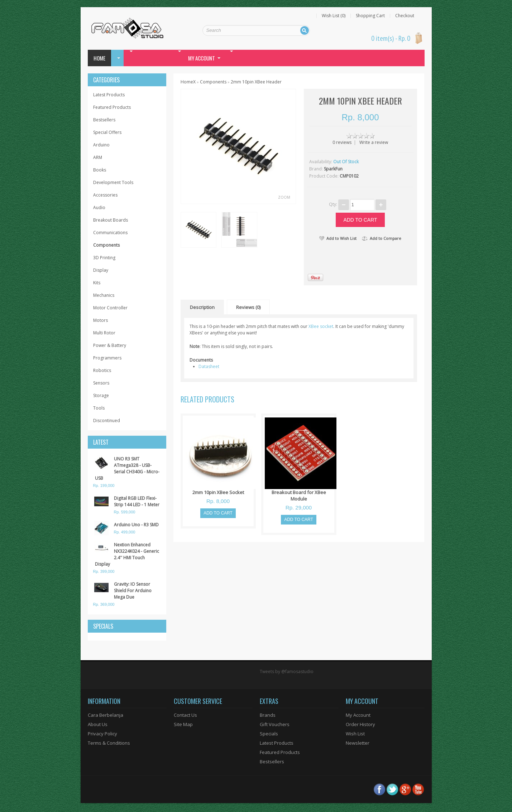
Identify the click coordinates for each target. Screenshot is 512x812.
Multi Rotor (104, 333)
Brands (268, 715)
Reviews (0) (248, 307)
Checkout (405, 16)
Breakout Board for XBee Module (299, 496)
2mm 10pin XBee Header (256, 82)
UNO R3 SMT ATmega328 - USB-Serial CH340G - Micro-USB (127, 468)
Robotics (102, 370)
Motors (101, 320)
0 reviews (342, 142)
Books (100, 170)
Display (101, 270)
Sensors (101, 383)
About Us (98, 724)
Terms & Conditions (109, 743)
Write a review (374, 142)
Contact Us (185, 715)
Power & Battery (110, 345)
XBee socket (321, 326)
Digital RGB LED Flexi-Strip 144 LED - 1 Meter (137, 501)
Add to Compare (382, 238)
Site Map (183, 724)
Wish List (355, 734)
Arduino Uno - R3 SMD (136, 525)
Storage (101, 395)
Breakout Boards (111, 220)
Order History (360, 724)
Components (106, 245)
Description (202, 307)
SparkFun (333, 169)
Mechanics (104, 295)
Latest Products (109, 95)
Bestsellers (104, 120)
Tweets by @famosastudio (287, 671)
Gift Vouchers (275, 724)
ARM (98, 157)
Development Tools (113, 182)
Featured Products (112, 107)
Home (99, 58)
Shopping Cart (370, 16)
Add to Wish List (338, 238)
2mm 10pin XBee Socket (218, 492)
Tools (99, 408)
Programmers (107, 358)
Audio (99, 207)
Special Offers (107, 132)
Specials (269, 734)
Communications (110, 233)
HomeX (188, 82)
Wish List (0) (334, 16)
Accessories (105, 195)
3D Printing (104, 258)
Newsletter (358, 743)
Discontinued (107, 420)
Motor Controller (110, 308)
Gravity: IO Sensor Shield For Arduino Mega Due (133, 591)
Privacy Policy (102, 734)
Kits (97, 283)
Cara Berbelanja (106, 715)
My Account (358, 715)
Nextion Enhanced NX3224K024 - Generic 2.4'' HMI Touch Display (127, 554)
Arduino (101, 145)
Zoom (284, 197)
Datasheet (209, 366)
